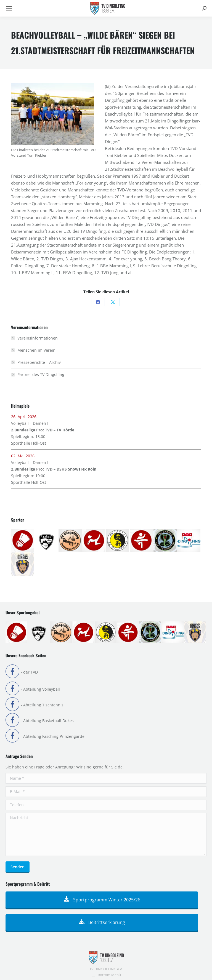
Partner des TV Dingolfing (41, 374)
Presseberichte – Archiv (39, 362)
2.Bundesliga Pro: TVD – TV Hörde (43, 430)
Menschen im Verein (36, 350)
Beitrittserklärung (102, 922)
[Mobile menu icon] (9, 8)
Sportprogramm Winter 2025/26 (102, 900)
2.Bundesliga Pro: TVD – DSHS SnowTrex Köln (54, 469)
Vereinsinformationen (38, 338)
